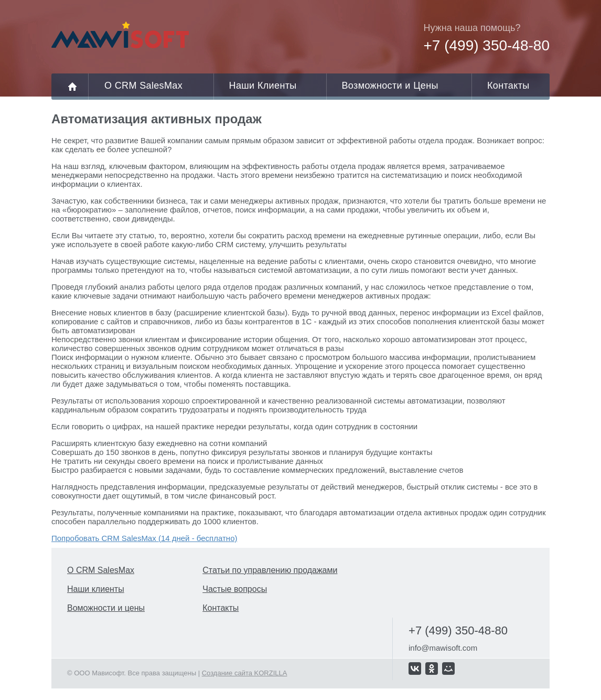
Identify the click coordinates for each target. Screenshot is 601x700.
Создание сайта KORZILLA (245, 673)
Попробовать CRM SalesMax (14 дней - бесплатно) (144, 538)
